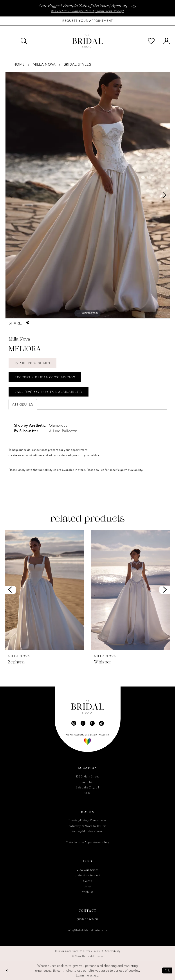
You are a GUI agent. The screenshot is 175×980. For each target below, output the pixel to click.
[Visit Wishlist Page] (151, 41)
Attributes (23, 404)
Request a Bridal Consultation (45, 377)
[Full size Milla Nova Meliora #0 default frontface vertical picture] (88, 195)
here (95, 975)
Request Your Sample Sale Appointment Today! (88, 11)
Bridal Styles (77, 64)
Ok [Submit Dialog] (168, 970)
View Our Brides (87, 870)
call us (100, 470)
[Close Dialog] (7, 970)
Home (19, 64)
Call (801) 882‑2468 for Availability (49, 392)
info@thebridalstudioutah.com (87, 930)
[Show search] (24, 41)
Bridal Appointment (88, 875)
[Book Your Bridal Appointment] (88, 21)
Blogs (88, 886)
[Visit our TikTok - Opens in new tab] (101, 723)
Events (87, 881)
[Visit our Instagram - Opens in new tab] (74, 723)
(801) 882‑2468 (87, 919)
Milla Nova (44, 64)
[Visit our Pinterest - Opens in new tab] (92, 723)
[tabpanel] (88, 195)
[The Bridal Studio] (88, 41)
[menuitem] (9, 41)
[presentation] (45, 590)
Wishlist (88, 892)
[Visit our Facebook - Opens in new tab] (83, 723)
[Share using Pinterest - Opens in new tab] (28, 323)
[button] (9, 41)
